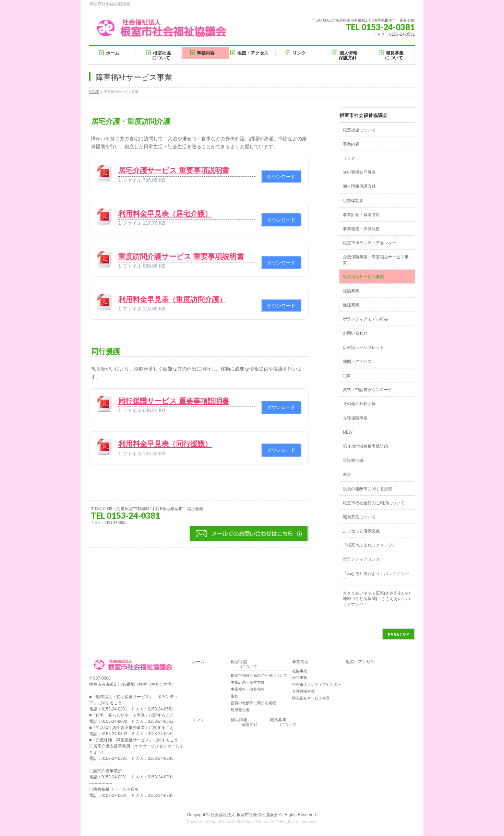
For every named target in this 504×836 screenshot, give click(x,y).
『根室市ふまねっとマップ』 (370, 545)
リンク (349, 158)
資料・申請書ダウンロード (368, 390)
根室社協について (359, 130)
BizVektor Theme (252, 822)
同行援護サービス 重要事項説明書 (174, 401)
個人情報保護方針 (359, 186)
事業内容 (351, 144)
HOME (94, 92)
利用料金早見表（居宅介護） (165, 214)
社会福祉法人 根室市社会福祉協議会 (244, 815)
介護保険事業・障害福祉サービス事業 (376, 260)
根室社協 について (244, 664)
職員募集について (359, 517)
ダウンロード (281, 177)
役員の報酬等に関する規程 (368, 489)
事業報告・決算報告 (361, 229)
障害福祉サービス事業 (363, 277)
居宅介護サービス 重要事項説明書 (174, 170)
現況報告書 (353, 460)
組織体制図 (353, 201)
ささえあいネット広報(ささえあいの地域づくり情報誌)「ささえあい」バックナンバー (376, 599)
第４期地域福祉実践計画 (365, 446)
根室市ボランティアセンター (370, 243)
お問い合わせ (355, 333)
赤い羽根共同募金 (359, 172)
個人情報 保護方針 (244, 722)
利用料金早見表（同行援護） (165, 444)
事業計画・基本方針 (361, 215)
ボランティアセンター (363, 559)
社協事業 (351, 291)
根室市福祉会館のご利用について (374, 503)
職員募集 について (283, 722)
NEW (348, 432)
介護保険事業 (355, 418)
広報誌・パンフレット (363, 348)
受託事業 (351, 305)
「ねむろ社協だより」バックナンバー (376, 576)
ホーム (198, 662)
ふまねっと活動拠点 (361, 531)
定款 (347, 376)
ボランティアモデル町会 (365, 319)
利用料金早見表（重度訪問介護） (172, 299)
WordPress (221, 822)
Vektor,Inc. (285, 822)
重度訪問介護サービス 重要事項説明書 (181, 256)
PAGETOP (399, 634)
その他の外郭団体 (359, 404)
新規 (347, 474)
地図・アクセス (357, 362)
